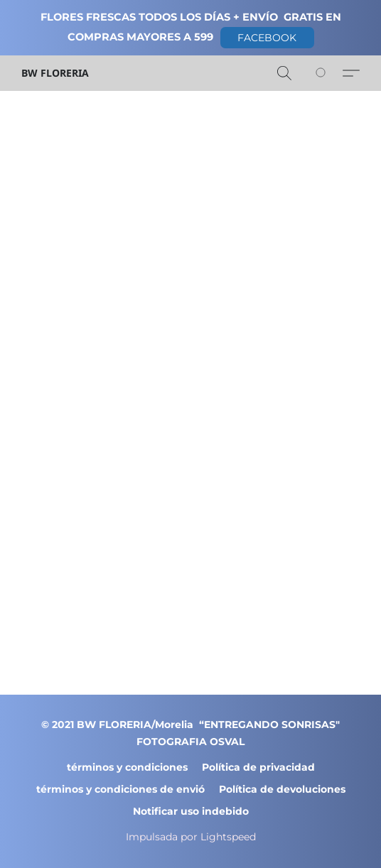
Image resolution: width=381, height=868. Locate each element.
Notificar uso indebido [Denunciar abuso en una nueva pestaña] (191, 811)
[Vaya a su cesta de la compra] (328, 73)
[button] (267, 38)
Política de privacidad (258, 767)
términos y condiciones (127, 767)
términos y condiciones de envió (120, 789)
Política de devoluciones (282, 789)
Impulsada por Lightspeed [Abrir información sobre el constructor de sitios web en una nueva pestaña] (191, 837)
